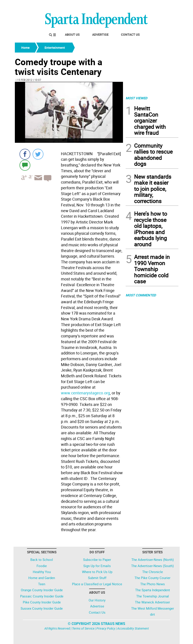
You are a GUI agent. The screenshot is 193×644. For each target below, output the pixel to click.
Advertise (100, 34)
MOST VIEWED (136, 98)
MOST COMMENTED (141, 295)
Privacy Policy (106, 628)
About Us (72, 34)
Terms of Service (83, 628)
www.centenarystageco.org (85, 393)
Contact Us (130, 34)
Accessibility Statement (133, 628)
